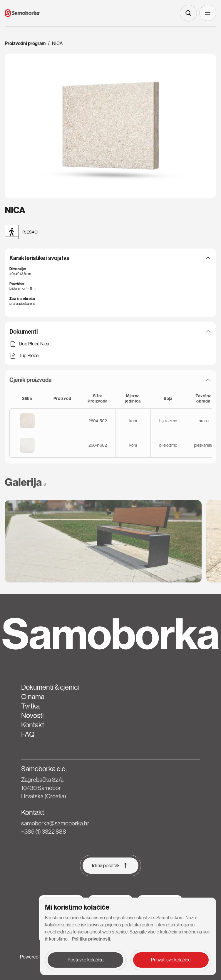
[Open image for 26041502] (27, 421)
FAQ (28, 734)
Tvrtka (30, 706)
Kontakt (33, 725)
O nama (33, 697)
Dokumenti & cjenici (50, 687)
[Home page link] (22, 13)
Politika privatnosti (91, 939)
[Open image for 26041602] (27, 445)
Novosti (32, 715)
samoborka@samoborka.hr (55, 823)
